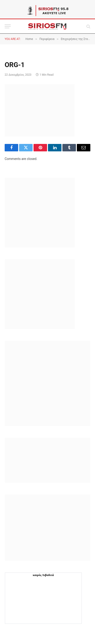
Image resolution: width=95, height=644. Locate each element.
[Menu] (8, 26)
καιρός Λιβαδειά (43, 575)
